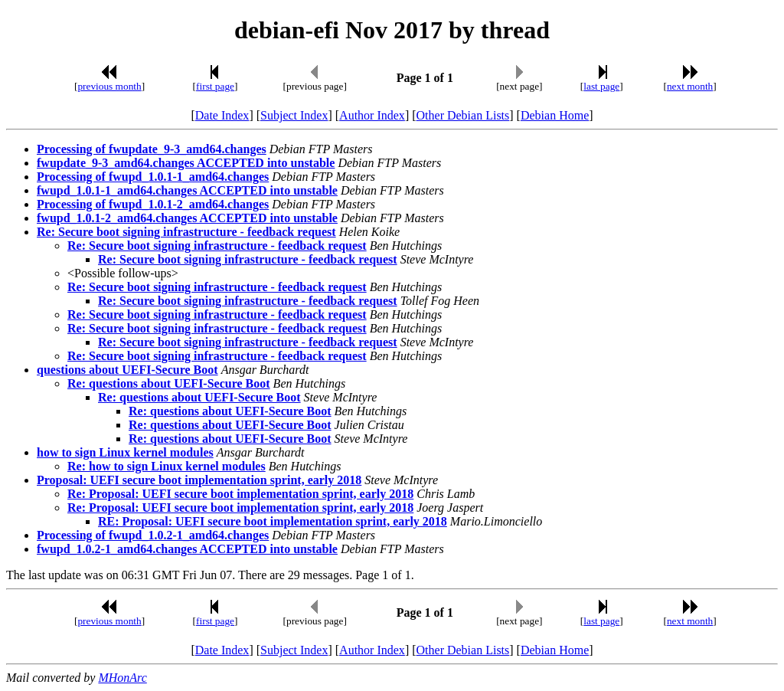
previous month (109, 86)
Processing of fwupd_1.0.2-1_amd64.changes (153, 535)
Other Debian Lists (463, 115)
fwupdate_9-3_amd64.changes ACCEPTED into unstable (186, 163)
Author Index (372, 115)
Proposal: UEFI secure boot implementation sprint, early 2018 (199, 480)
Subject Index (294, 115)
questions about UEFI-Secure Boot (127, 370)
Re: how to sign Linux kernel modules (167, 466)
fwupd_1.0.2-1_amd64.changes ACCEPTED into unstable (187, 549)
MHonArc (122, 678)
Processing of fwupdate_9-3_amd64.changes (152, 149)
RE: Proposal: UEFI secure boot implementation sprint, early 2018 (273, 521)
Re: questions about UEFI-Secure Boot (169, 383)
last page (601, 86)
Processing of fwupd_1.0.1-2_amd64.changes (153, 204)
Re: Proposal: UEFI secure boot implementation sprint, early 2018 (240, 494)
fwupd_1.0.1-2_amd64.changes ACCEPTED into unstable (187, 218)
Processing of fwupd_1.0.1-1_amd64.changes (153, 177)
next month (690, 86)
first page (215, 86)
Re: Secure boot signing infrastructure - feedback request (186, 232)
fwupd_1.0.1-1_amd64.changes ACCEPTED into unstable (187, 190)
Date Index (222, 115)
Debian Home (555, 115)
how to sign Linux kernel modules (125, 452)
